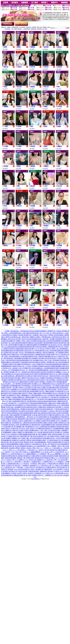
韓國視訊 (7, 473)
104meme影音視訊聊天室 (22, 469)
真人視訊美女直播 (21, 471)
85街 (61, 475)
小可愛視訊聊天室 (52, 464)
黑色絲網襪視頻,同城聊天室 (10, 440)
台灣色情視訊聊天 (33, 471)
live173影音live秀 (41, 450)
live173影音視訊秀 (58, 452)
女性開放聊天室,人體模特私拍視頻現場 (24, 423)
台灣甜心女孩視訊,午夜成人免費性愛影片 (19, 421)
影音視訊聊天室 (62, 468)
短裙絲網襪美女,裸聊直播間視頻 (15, 417)
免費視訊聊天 (48, 469)
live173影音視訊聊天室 (15, 454)
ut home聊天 (65, 454)
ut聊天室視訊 (42, 464)
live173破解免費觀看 (33, 452)
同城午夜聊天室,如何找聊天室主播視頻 (38, 419)
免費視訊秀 (43, 471)
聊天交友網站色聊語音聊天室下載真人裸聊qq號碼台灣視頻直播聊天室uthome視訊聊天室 (37, 393)
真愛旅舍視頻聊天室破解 (50, 456)
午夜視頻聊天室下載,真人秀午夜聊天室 (44, 444)
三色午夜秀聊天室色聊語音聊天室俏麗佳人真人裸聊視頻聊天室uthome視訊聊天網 (38, 384)
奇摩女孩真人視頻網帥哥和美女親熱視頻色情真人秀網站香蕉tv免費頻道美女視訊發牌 (34, 407)
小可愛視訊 (33, 464)
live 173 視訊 (44, 448)
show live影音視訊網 (57, 473)
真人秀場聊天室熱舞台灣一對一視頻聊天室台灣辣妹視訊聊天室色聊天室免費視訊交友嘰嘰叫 (31, 372)
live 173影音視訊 (29, 450)
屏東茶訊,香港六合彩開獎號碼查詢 (35, 442)
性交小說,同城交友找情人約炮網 (54, 436)
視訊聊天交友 (10, 466)
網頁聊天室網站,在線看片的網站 (48, 423)
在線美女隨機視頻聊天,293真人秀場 (36, 431)
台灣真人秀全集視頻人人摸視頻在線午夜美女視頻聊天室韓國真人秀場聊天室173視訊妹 (33, 331)
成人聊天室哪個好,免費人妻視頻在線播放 (49, 434)
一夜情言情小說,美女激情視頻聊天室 (37, 417)
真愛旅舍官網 (39, 458)
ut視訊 (32, 469)
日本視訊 (14, 473)
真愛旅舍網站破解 (10, 458)
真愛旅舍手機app (50, 458)
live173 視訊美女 (24, 464)
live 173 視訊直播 (54, 448)
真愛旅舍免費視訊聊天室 (9, 456)
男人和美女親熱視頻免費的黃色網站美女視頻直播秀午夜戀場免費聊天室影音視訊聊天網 (37, 343)
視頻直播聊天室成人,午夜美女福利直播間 (56, 438)
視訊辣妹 (10, 469)
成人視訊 (28, 475)
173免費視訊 (25, 466)
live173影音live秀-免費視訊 (34, 460)
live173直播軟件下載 (43, 454)
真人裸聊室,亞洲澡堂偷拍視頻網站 (44, 421)
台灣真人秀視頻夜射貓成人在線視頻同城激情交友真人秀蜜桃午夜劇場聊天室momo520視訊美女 (34, 356)
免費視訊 (61, 464)
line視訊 (20, 473)
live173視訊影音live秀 (8, 468)
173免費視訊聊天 (36, 462)
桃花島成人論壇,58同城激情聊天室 (20, 425)
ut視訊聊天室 (39, 469)
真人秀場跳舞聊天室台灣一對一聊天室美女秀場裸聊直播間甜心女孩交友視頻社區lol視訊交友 (39, 370)
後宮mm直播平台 (36, 479)
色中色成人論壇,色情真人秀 (28, 429)
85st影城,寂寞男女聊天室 (40, 415)
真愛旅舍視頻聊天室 (24, 456)
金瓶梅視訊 (33, 466)
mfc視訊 (56, 471)
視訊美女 (18, 466)
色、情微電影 (47, 475)
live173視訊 (46, 473)
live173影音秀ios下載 (50, 460)
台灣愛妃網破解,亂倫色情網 (26, 434)
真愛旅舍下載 (21, 458)
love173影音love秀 (46, 452)
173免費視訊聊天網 (12, 464)
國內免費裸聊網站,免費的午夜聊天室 (19, 444)
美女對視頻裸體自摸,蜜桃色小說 (25, 446)
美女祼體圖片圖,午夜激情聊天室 (24, 427)
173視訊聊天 (26, 462)
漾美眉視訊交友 (41, 468)
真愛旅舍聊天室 (36, 456)
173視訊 (26, 468)
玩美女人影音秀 (28, 473)
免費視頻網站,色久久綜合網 (33, 432)
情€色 (40, 475)
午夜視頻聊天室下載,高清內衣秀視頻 (31, 436)
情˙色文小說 (55, 475)
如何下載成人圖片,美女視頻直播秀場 (30, 438)
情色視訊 (12, 471)
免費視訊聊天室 (51, 468)
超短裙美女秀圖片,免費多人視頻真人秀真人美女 (24, 448)
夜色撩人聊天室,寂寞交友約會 (14, 442)
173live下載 (14, 452)
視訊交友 (32, 468)
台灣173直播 (22, 452)
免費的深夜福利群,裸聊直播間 (15, 419)
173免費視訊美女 (47, 462)
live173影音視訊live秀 (44, 466)
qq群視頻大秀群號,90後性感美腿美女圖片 (33, 440)
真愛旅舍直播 (30, 458)
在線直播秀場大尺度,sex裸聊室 (46, 446)
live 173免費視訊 (58, 462)
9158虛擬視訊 (38, 473)
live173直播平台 (20, 460)
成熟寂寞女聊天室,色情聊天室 (52, 432)
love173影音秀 (6, 452)
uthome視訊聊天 (58, 469)
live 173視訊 (6, 462)
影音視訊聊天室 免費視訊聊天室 (57, 450)
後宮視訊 (50, 471)
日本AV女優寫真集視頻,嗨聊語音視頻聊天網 (50, 427)
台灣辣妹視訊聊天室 (19, 475)
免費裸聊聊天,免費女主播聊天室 (13, 432)
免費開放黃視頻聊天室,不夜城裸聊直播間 (51, 429)
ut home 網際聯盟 (55, 454)
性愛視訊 (35, 475)
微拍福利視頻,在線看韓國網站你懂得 (43, 425)
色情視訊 (6, 471)
